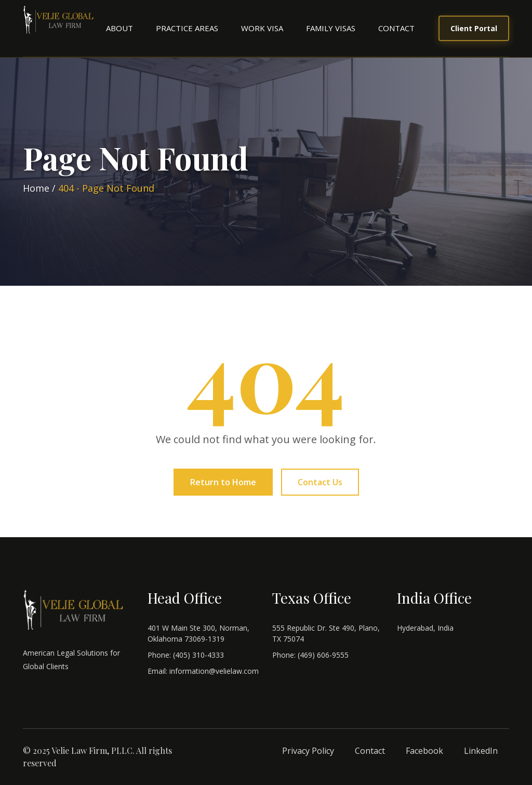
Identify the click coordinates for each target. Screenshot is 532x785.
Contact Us (320, 482)
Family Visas (331, 28)
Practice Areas (187, 28)
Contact (396, 28)
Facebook (424, 751)
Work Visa (262, 28)
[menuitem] (119, 28)
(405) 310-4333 (198, 655)
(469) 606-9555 (323, 655)
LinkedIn (481, 751)
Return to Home (223, 482)
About (119, 28)
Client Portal (474, 28)
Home (36, 188)
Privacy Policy (308, 751)
